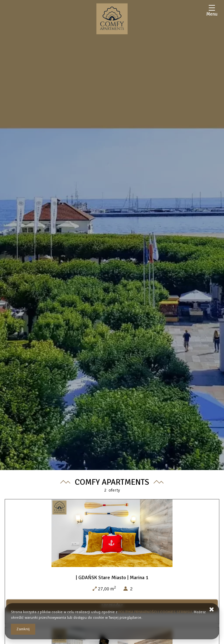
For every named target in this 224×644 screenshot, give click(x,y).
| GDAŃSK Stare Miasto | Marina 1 (112, 578)
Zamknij (23, 629)
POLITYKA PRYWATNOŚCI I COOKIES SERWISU (155, 612)
